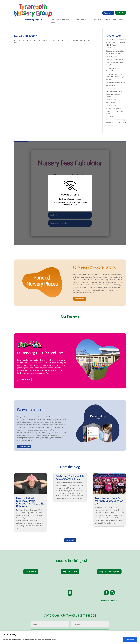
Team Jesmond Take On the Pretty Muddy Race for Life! (109, 430)
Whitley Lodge (43, 613)
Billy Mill (40, 605)
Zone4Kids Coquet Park (70, 602)
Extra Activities (19, 618)
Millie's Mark (18, 616)
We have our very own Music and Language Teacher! (114, 94)
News (121, 19)
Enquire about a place (109, 501)
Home (52, 19)
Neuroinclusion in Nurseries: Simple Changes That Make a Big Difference (116, 42)
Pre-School (18, 608)
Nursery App (89, 602)
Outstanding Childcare (63, 19)
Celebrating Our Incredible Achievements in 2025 (70, 407)
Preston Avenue (43, 602)
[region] (70, 638)
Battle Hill (41, 608)
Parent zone (108, 13)
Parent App (18, 621)
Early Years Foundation (22, 605)
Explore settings (24, 309)
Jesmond (41, 610)
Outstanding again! (112, 68)
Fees (106, 19)
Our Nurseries (79, 19)
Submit (104, 579)
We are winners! (112, 103)
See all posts (70, 469)
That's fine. (130, 640)
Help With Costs (20, 623)
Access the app (24, 376)
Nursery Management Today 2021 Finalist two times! (114, 111)
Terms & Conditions (116, 610)
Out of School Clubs (94, 19)
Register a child (70, 501)
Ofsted (16, 610)
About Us (17, 602)
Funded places (80, 228)
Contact (53, 23)
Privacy (111, 608)
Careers (115, 19)
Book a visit (121, 13)
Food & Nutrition (20, 613)
